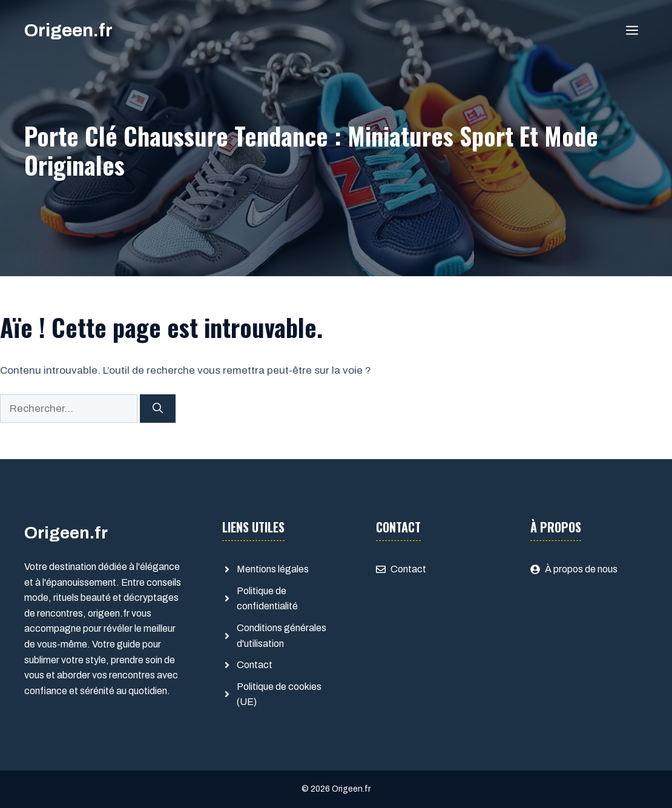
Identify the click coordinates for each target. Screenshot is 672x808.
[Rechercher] (158, 409)
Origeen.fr (68, 30)
